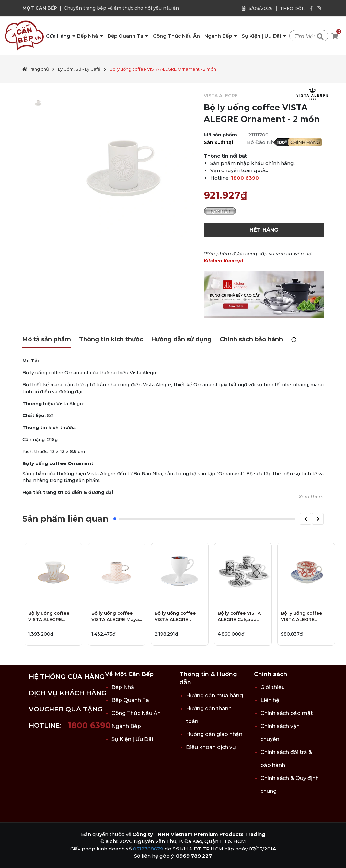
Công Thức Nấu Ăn (176, 36)
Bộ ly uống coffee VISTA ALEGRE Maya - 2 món (115, 617)
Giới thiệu (273, 687)
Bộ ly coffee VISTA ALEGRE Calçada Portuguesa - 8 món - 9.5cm (242, 617)
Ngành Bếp (219, 36)
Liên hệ (270, 700)
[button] (306, 519)
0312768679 (148, 849)
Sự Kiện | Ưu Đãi (262, 36)
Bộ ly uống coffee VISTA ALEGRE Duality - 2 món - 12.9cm (175, 617)
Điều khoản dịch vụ (211, 747)
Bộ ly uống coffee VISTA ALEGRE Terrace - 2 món (49, 617)
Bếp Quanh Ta (126, 36)
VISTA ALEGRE (221, 96)
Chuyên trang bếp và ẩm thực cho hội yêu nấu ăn (121, 8)
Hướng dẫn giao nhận (214, 734)
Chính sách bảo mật (287, 713)
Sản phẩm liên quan (65, 519)
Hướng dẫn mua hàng (214, 695)
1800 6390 (245, 178)
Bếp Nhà (88, 36)
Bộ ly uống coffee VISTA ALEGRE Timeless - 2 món (301, 617)
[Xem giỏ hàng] (335, 36)
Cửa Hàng (59, 36)
